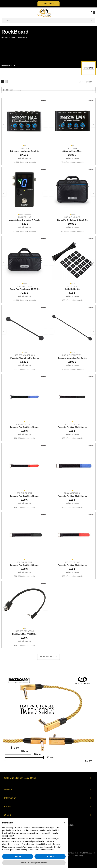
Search (92, 21)
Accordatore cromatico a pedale (25, 220)
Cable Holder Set (72, 289)
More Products (48, 657)
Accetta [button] (50, 856)
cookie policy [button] (8, 836)
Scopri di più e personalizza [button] (34, 863)
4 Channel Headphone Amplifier (25, 151)
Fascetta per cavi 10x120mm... (25, 427)
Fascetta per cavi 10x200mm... (72, 496)
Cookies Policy (78, 855)
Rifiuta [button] (18, 856)
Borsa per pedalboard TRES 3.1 (25, 289)
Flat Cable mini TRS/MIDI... (25, 634)
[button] (48, 4)
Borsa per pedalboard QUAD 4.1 (72, 220)
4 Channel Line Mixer (72, 151)
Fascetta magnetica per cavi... (25, 358)
